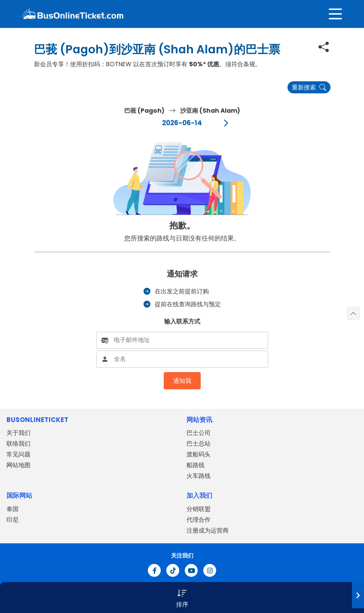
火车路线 (199, 476)
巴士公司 (199, 433)
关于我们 (18, 433)
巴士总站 (199, 444)
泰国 (12, 509)
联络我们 (18, 444)
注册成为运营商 (208, 530)
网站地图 (18, 465)
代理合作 (199, 520)
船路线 (196, 465)
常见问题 (18, 454)
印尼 (12, 520)
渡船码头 (199, 454)
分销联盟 (199, 509)
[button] (182, 598)
